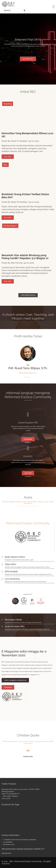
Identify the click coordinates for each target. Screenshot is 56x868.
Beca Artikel (8, 157)
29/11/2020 (34, 141)
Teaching (8, 104)
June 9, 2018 (6, 798)
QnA (5, 165)
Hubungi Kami (6, 853)
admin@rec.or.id (9, 844)
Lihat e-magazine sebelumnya (15, 680)
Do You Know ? (10, 226)
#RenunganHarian (8, 792)
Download (8, 687)
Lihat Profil (28, 473)
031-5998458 (8, 842)
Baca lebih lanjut (28, 59)
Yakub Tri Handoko (19, 141)
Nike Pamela (16, 263)
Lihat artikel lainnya (28, 295)
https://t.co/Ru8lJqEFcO (10, 794)
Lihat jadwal (28, 439)
